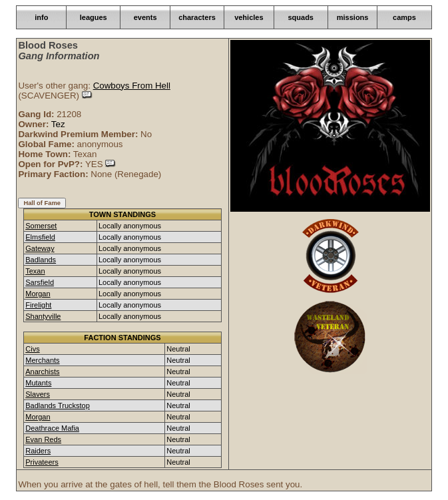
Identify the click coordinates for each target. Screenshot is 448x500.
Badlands (41, 260)
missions (353, 17)
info (41, 17)
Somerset (41, 226)
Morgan (38, 294)
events (145, 17)
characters (197, 17)
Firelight (38, 305)
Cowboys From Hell (132, 86)
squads (301, 17)
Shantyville (43, 316)
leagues (94, 17)
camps (404, 17)
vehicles (249, 17)
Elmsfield (40, 237)
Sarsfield (40, 282)
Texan (35, 271)
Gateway (40, 248)
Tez (58, 124)
